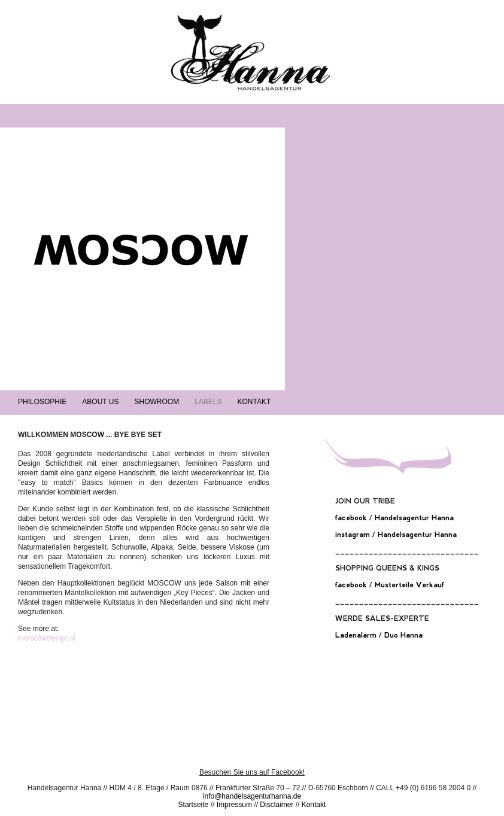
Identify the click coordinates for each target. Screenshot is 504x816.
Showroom (157, 402)
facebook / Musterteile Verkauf (390, 585)
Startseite (194, 805)
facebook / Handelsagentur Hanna (394, 518)
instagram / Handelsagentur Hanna (396, 535)
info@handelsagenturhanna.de (252, 796)
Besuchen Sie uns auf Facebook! (252, 772)
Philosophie (42, 402)
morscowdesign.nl (47, 638)
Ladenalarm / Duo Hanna (379, 635)
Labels (208, 402)
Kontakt (254, 402)
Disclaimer (277, 805)
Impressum (234, 805)
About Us (100, 402)
